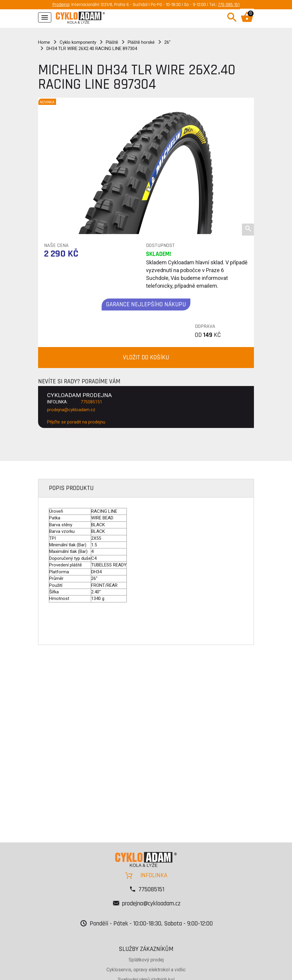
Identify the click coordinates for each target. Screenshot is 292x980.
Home (44, 42)
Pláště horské (141, 42)
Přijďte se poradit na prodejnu (76, 422)
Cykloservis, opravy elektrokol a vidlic (146, 970)
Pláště (112, 42)
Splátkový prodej (146, 960)
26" (167, 42)
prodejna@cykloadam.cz (71, 410)
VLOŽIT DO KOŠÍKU (146, 357)
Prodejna (61, 5)
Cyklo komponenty (78, 42)
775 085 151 (229, 5)
